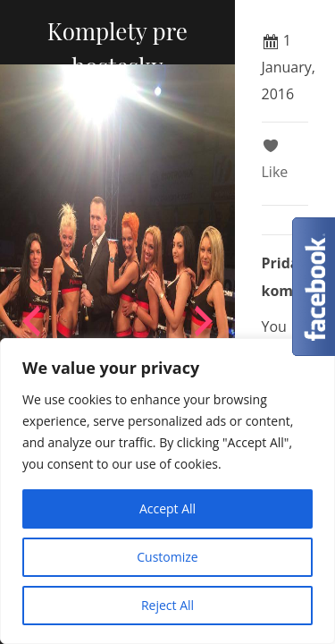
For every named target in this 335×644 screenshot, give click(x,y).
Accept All (167, 508)
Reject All (167, 605)
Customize (167, 557)
